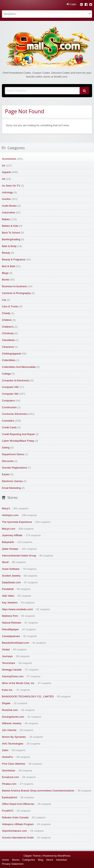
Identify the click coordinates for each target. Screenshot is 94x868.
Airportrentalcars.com (14, 831)
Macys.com (9, 529)
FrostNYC (8, 811)
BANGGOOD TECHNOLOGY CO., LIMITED (28, 696)
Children (7, 320)
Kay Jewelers (10, 603)
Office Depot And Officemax (18, 804)
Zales (5, 750)
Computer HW (10, 387)
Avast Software (11, 569)
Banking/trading (11, 239)
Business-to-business (14, 286)
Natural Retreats (12, 623)
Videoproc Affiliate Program (18, 824)
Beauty (6, 253)
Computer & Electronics (16, 380)
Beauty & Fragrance (14, 259)
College (6, 374)
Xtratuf (6, 650)
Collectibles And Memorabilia (19, 367)
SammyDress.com (13, 676)
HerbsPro (7, 757)
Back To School (11, 233)
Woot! (5, 562)
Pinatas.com (9, 784)
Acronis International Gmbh (18, 838)
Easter (6, 474)
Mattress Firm (10, 616)
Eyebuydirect (10, 797)
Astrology (7, 192)
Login (71, 4)
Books (6, 280)
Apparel (6, 172)
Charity (6, 313)
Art (4, 179)
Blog (41, 860)
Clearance (8, 347)
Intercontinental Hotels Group (19, 556)
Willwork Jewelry (12, 723)
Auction (6, 199)
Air (4, 166)
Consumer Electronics (15, 414)
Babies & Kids (10, 226)
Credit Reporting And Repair (18, 434)
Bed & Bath (9, 266)
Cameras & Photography (16, 293)
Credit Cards (9, 427)
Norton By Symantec (14, 737)
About (50, 860)
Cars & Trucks (10, 306)
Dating (6, 448)
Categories (29, 860)
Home (5, 860)
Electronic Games (12, 481)
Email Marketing (11, 488)
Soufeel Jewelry (11, 576)
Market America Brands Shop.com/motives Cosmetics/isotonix (38, 791)
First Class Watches (14, 764)
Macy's (6, 508)
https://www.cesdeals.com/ (17, 609)
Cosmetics (8, 421)
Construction (9, 407)
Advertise (61, 860)
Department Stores (13, 454)
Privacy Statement (13, 864)
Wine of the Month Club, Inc (18, 683)
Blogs (5, 273)
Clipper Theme (32, 856)
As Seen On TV (11, 186)
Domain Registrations (15, 468)
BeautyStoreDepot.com (16, 643)
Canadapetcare (11, 636)
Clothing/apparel (12, 354)
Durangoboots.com (13, 717)
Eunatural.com (10, 777)
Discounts (8, 461)
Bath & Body (9, 246)
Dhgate (6, 703)
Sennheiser (9, 770)
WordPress (64, 856)
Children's (8, 327)
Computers (8, 401)
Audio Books (9, 206)
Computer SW (10, 394)
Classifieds (8, 340)
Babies (6, 219)
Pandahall (8, 589)
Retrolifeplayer (10, 629)
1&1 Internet (9, 730)
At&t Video (8, 596)
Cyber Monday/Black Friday (18, 441)
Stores (16, 860)
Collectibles (9, 360)
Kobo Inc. (7, 690)
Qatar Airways (10, 549)
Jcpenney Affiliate (12, 535)
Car (4, 300)
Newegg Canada (12, 670)
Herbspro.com (10, 515)
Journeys (7, 656)
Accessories (9, 159)
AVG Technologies (13, 744)
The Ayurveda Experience (17, 522)
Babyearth (8, 542)
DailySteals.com (11, 582)
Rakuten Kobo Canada (15, 817)
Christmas (8, 333)
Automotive (9, 213)
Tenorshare (9, 663)
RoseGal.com (10, 710)
